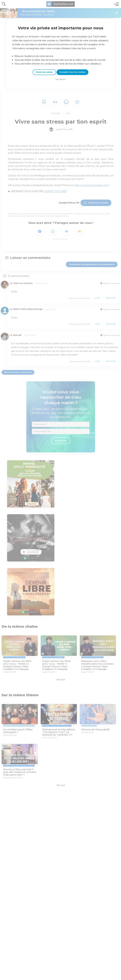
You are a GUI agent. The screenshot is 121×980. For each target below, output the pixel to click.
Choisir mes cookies (44, 72)
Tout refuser (60, 79)
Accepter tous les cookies (72, 72)
